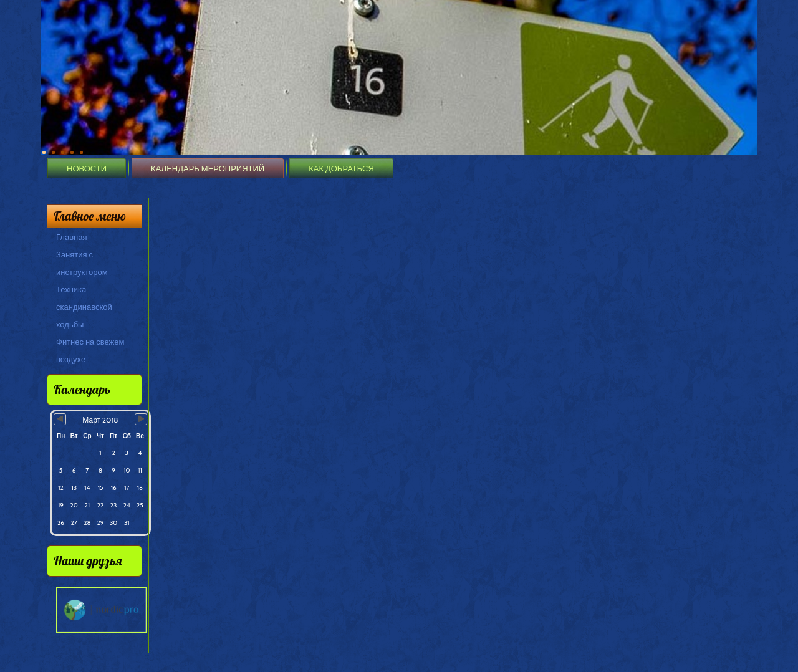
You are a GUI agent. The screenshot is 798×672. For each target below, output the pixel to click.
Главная (71, 237)
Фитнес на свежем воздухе (90, 350)
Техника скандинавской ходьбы (84, 307)
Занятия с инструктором (82, 263)
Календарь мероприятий (208, 168)
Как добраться (341, 168)
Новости (87, 168)
